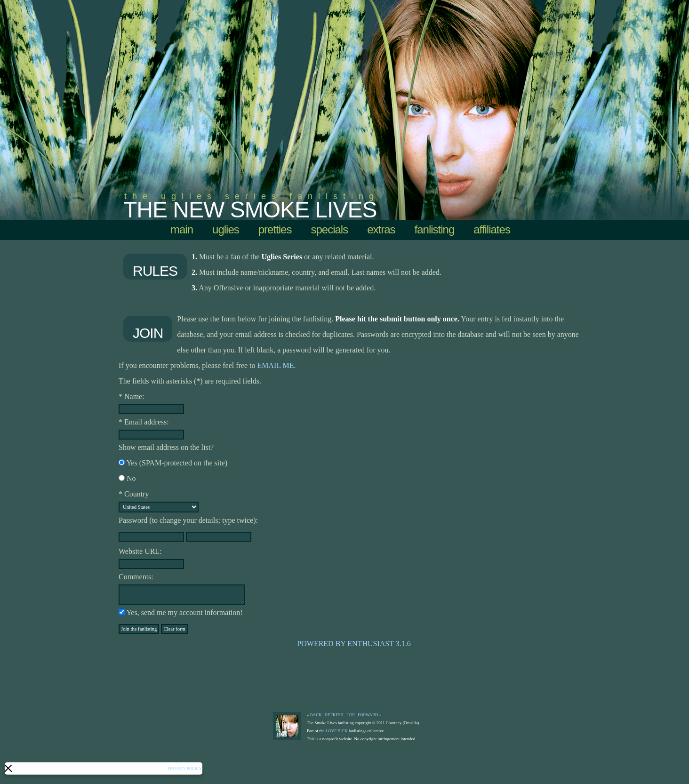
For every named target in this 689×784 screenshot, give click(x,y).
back (316, 715)
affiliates (492, 229)
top (351, 715)
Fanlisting (435, 229)
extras (381, 229)
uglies (226, 229)
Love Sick (337, 731)
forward (368, 715)
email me (276, 365)
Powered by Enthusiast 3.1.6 (354, 644)
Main (182, 229)
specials (329, 229)
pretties (275, 229)
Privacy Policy (184, 768)
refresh (335, 715)
